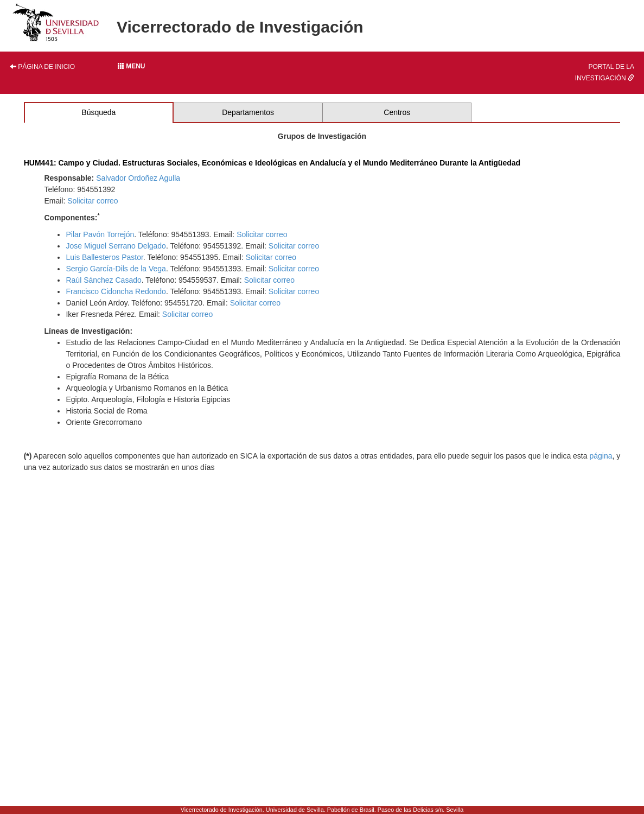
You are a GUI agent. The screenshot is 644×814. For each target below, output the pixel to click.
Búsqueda (98, 112)
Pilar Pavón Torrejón (100, 234)
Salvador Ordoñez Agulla (138, 178)
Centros (397, 112)
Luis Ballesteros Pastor (104, 257)
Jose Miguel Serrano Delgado (116, 246)
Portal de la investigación (605, 72)
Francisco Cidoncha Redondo (116, 291)
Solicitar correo (93, 201)
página (601, 456)
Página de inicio (42, 67)
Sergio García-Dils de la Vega (116, 269)
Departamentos (248, 112)
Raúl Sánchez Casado (103, 280)
